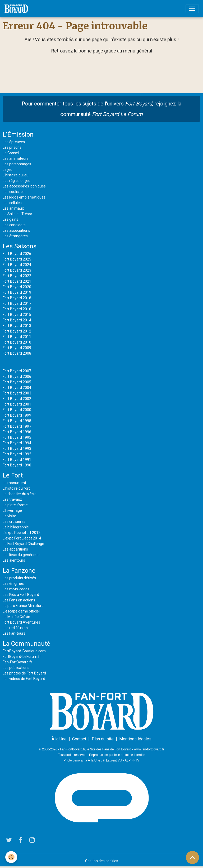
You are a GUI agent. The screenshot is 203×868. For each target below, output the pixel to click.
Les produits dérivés (19, 578)
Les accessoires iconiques (24, 186)
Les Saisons (20, 246)
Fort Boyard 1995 (17, 437)
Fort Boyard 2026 (17, 254)
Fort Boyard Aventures (21, 622)
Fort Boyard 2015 (17, 315)
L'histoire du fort (16, 488)
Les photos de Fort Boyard (24, 673)
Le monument (14, 483)
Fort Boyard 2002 (17, 399)
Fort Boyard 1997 (17, 426)
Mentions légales (135, 739)
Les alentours (14, 560)
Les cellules (12, 203)
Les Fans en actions (19, 600)
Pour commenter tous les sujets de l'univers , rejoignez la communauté (101, 109)
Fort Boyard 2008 (17, 353)
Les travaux (12, 499)
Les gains (10, 219)
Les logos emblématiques (24, 197)
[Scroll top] (192, 857)
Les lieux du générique (21, 555)
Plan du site (103, 739)
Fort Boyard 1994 (17, 443)
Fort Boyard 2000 (17, 410)
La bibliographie (16, 527)
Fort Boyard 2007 (17, 371)
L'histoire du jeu (16, 175)
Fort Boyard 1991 (17, 460)
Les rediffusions (16, 628)
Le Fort (13, 475)
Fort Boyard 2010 (17, 342)
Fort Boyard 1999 (17, 415)
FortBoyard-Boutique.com (24, 651)
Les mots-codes (16, 589)
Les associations (16, 230)
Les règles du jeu (17, 181)
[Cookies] (11, 857)
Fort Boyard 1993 (17, 449)
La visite (9, 516)
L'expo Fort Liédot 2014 (22, 538)
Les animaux (13, 208)
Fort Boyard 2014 (17, 320)
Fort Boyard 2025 (17, 259)
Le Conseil (11, 153)
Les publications (16, 668)
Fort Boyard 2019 (17, 292)
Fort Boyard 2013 (17, 326)
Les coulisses (14, 192)
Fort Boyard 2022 (17, 276)
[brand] (17, 9)
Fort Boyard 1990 (17, 465)
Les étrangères (15, 236)
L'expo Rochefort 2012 (22, 533)
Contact (79, 739)
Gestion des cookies (102, 861)
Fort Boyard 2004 (17, 388)
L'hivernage (12, 510)
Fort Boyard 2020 (17, 287)
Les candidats (14, 225)
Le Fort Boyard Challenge (23, 544)
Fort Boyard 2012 (17, 331)
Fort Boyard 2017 (17, 303)
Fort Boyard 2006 (17, 377)
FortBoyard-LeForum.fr (22, 657)
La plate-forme (15, 505)
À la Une (59, 739)
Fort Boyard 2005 (17, 382)
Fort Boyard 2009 (17, 348)
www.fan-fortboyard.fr (149, 749)
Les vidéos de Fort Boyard (24, 679)
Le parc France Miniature (23, 606)
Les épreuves (14, 142)
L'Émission (18, 134)
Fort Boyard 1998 (17, 421)
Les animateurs (16, 158)
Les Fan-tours (14, 633)
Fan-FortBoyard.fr (17, 662)
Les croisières (14, 522)
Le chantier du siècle (20, 494)
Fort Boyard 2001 (17, 404)
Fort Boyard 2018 (17, 298)
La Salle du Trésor (17, 214)
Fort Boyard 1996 (17, 432)
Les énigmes (13, 584)
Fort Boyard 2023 (17, 270)
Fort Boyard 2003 (17, 393)
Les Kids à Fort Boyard (21, 595)
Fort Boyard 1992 (17, 454)
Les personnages (17, 164)
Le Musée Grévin (16, 617)
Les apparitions (15, 549)
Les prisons (12, 147)
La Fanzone (19, 571)
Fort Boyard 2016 (17, 309)
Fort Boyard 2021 (17, 281)
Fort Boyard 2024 (17, 265)
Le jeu (8, 170)
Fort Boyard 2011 (17, 337)
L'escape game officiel (21, 611)
